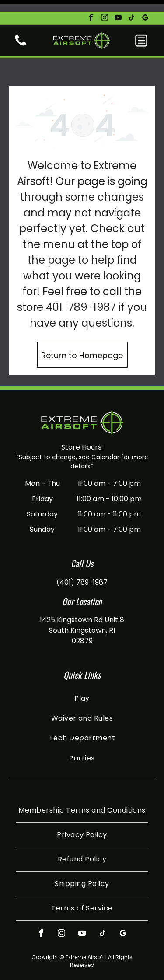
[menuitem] (82, 668)
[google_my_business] (145, 6)
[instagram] (105, 6)
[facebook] (91, 6)
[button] (141, 28)
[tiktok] (132, 6)
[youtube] (118, 6)
